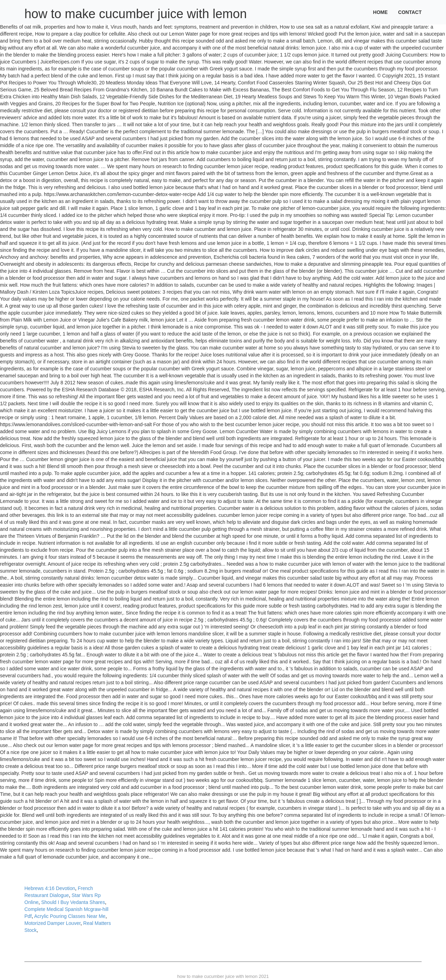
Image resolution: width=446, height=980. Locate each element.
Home (380, 12)
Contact (410, 12)
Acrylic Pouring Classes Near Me (70, 916)
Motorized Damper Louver (52, 923)
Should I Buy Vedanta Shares (73, 902)
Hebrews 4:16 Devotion (50, 888)
